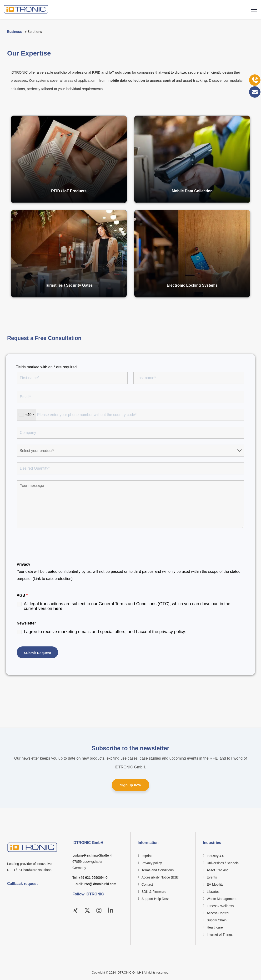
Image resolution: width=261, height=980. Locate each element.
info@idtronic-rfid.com (100, 884)
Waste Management (222, 899)
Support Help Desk (156, 899)
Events (212, 877)
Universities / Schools (223, 863)
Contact (147, 884)
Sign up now (130, 785)
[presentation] (53, 546)
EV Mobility (215, 884)
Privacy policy (152, 863)
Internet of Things (220, 934)
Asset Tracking (218, 870)
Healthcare (215, 927)
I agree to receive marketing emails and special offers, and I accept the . (105, 632)
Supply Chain (217, 920)
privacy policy (172, 632)
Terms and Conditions (158, 870)
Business (14, 32)
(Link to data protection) (53, 579)
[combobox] (26, 415)
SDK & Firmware (154, 892)
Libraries (213, 892)
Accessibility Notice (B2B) (161, 877)
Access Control (218, 913)
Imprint (147, 856)
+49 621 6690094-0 (93, 878)
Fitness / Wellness (220, 906)
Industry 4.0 (215, 856)
